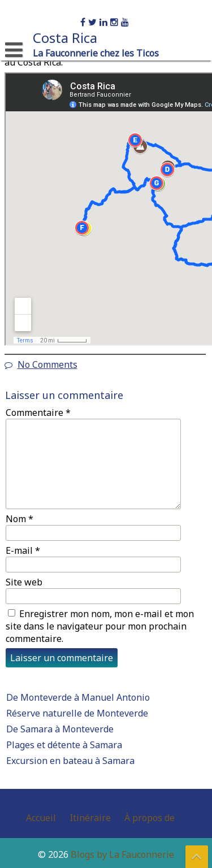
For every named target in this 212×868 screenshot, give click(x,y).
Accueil (41, 818)
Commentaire (38, 413)
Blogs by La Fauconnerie (122, 854)
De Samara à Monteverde (60, 729)
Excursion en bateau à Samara (70, 761)
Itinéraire (90, 818)
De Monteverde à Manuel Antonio (78, 697)
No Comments (47, 364)
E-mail (23, 550)
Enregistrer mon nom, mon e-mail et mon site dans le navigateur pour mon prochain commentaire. (100, 626)
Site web (24, 582)
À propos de (150, 818)
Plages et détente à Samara (64, 745)
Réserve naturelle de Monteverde (77, 713)
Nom (20, 519)
